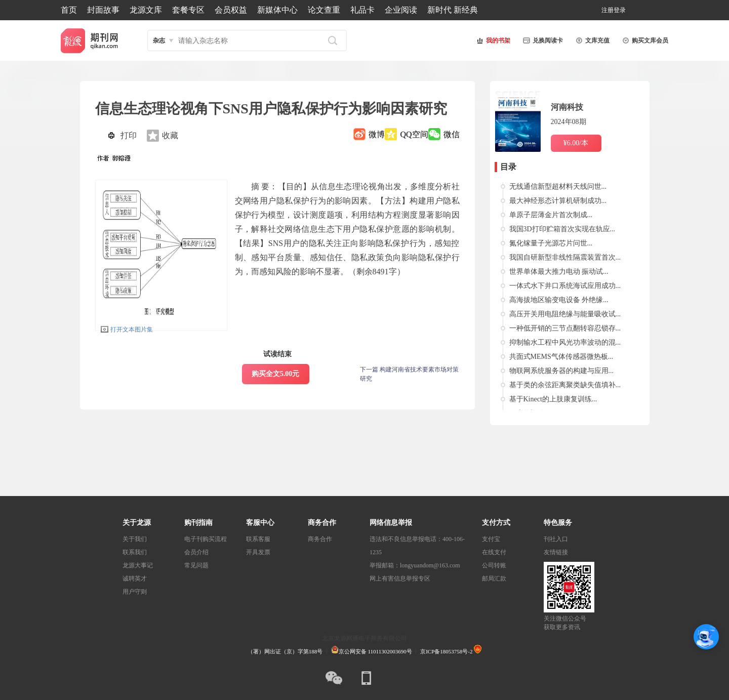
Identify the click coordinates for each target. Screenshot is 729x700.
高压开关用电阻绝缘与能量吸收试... (565, 314)
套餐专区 (188, 10)
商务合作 (320, 539)
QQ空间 (414, 134)
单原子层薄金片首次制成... (551, 215)
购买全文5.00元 (276, 374)
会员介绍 (196, 552)
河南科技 (567, 107)
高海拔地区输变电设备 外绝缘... (559, 300)
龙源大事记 (138, 565)
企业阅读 (401, 10)
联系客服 (258, 539)
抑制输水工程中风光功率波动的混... (565, 342)
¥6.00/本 (576, 143)
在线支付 (494, 552)
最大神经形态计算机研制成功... (558, 201)
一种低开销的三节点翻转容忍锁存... (565, 328)
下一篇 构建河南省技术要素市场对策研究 (409, 374)
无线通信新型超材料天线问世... (558, 187)
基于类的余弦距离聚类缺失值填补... (565, 385)
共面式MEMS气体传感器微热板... (561, 357)
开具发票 (258, 552)
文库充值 (591, 40)
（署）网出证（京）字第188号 (285, 651)
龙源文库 (146, 10)
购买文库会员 (644, 40)
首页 (69, 10)
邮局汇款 (494, 579)
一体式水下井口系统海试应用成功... (565, 286)
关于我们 (135, 539)
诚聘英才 (135, 579)
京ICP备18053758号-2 (446, 651)
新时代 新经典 (453, 10)
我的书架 (492, 40)
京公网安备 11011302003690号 (372, 651)
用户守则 (135, 592)
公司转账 (494, 565)
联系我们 (135, 552)
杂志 (159, 40)
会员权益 (231, 10)
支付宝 (491, 539)
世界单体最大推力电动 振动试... (559, 272)
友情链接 (556, 552)
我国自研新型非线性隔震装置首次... (565, 257)
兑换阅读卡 (542, 40)
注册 (607, 10)
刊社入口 (556, 539)
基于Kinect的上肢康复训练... (553, 399)
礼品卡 (362, 10)
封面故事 (103, 10)
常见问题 (196, 565)
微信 (452, 134)
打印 (129, 135)
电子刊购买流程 (206, 539)
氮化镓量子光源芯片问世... (551, 243)
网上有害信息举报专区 (400, 579)
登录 (620, 10)
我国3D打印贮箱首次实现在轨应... (562, 229)
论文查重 (324, 10)
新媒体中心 (277, 10)
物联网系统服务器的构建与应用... (562, 371)
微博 (377, 134)
